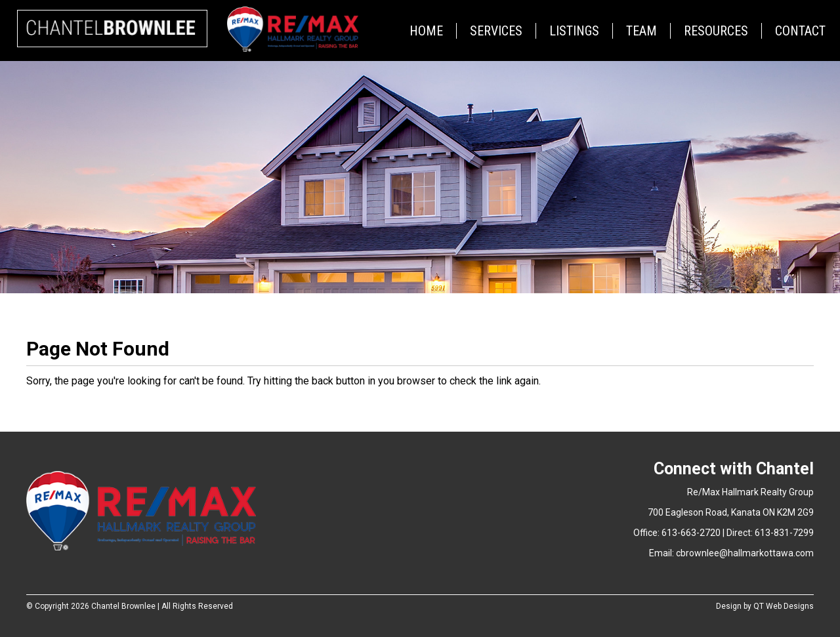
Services (496, 31)
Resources (716, 31)
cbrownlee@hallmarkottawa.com (745, 553)
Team (641, 31)
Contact (800, 31)
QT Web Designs (784, 606)
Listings (574, 31)
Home (426, 31)
